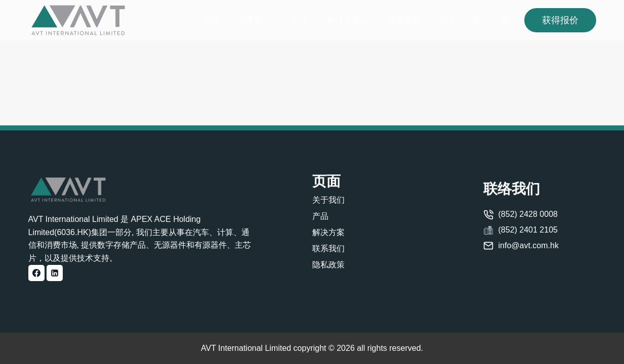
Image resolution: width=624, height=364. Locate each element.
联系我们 (404, 20)
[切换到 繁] (477, 20)
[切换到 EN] (446, 20)
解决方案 (328, 232)
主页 (210, 20)
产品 (299, 20)
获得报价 (560, 20)
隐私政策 (328, 265)
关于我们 (255, 20)
